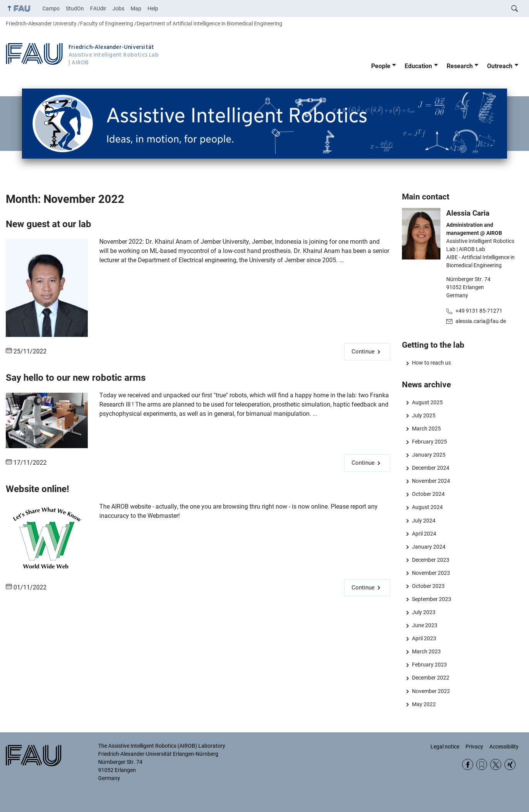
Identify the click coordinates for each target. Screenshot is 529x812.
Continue (363, 352)
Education (418, 66)
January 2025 (429, 455)
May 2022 (424, 704)
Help (153, 8)
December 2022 (431, 678)
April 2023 (424, 638)
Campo (51, 8)
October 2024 (428, 494)
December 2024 (431, 468)
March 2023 (426, 651)
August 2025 (427, 402)
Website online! (38, 489)
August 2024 (427, 507)
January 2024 (429, 547)
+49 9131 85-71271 (479, 311)
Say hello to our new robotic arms (76, 378)
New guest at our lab (49, 224)
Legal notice (445, 747)
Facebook (468, 764)
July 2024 (424, 521)
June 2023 (425, 625)
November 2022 (431, 691)
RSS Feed (482, 764)
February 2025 (429, 442)
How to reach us (431, 363)
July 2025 (424, 415)
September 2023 (432, 599)
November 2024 (431, 481)
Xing (510, 764)
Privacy (474, 747)
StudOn (75, 8)
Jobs (118, 8)
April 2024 (424, 534)
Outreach (500, 66)
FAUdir (98, 8)
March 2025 (426, 429)
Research (460, 66)
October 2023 (428, 586)
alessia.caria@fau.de (481, 321)
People (381, 66)
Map (136, 8)
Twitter (496, 764)
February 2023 (429, 665)
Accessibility (504, 747)
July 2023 (424, 612)
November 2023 (431, 573)
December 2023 (431, 560)
